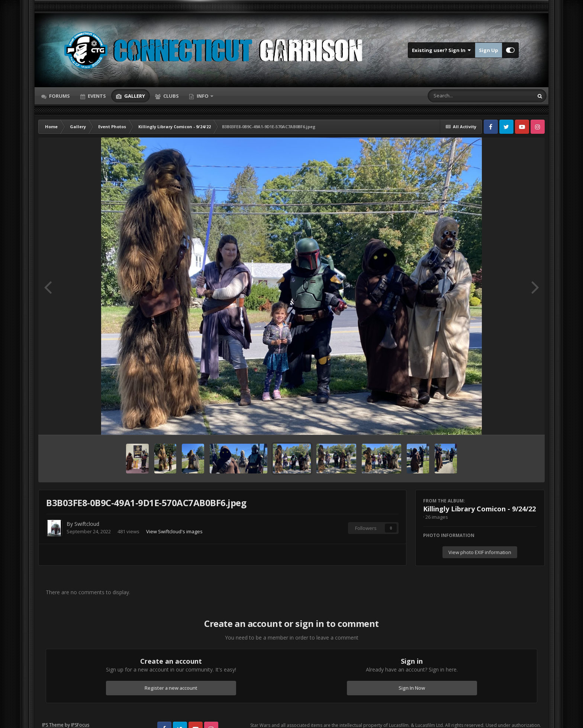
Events (96, 96)
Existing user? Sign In (442, 50)
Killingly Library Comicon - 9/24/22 (479, 509)
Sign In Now (412, 688)
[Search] (461, 96)
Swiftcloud (87, 524)
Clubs (170, 96)
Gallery (134, 96)
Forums (59, 96)
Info (203, 96)
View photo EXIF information (480, 552)
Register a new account (171, 688)
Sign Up (489, 50)
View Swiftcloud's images (174, 531)
